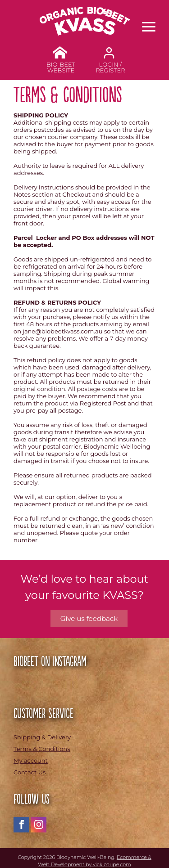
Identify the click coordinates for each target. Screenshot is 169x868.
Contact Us (30, 772)
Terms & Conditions (42, 749)
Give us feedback (89, 618)
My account (31, 760)
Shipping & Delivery (42, 737)
